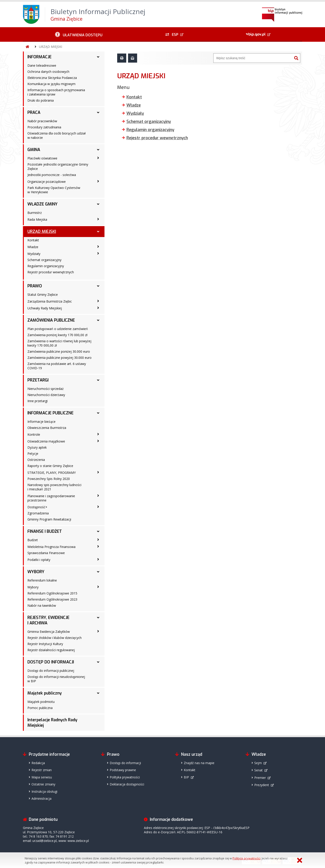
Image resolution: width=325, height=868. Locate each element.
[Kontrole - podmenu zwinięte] (98, 434)
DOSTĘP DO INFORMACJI (51, 662)
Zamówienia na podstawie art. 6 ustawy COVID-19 (57, 366)
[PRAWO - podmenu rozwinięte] (98, 286)
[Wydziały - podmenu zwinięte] (98, 253)
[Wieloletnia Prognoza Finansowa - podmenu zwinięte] (98, 546)
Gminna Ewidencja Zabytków (49, 632)
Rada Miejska (37, 219)
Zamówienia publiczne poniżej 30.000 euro (59, 351)
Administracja (41, 798)
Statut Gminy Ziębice (43, 295)
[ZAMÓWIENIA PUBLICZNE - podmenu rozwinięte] (98, 320)
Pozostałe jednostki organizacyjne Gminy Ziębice (58, 166)
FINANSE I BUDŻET (45, 531)
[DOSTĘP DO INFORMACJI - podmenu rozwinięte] (98, 662)
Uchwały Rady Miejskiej (45, 308)
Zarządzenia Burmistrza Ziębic (50, 301)
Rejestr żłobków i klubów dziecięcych (55, 638)
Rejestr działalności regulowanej (51, 650)
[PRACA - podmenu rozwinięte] (98, 112)
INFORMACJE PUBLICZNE (50, 413)
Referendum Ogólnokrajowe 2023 (52, 599)
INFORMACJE (39, 57)
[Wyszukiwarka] (253, 58)
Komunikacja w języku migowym (51, 84)
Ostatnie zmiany (43, 784)
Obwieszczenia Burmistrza (47, 428)
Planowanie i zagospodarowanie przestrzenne (51, 498)
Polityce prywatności (246, 858)
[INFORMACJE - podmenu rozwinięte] (98, 57)
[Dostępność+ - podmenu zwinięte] (98, 507)
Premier (260, 778)
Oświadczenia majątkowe (46, 441)
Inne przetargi (38, 401)
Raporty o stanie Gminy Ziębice (50, 466)
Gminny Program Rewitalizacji (49, 519)
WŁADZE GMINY (42, 204)
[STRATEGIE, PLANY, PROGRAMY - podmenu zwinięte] (98, 472)
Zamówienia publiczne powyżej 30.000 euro (59, 358)
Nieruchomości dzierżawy (46, 395)
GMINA (34, 150)
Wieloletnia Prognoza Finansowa (51, 547)
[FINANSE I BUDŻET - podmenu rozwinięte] (98, 531)
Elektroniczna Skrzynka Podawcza (52, 78)
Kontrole (34, 434)
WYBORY (36, 572)
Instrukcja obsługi (44, 791)
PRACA (34, 112)
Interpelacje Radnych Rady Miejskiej (52, 723)
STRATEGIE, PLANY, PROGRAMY (52, 473)
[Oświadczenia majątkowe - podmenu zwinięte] (98, 441)
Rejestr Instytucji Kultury (45, 644)
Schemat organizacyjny (44, 260)
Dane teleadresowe (42, 65)
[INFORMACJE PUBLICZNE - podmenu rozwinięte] (98, 413)
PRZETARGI (38, 380)
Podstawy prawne (123, 770)
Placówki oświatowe (42, 158)
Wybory (33, 587)
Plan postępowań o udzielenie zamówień (58, 329)
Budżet (33, 540)
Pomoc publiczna (40, 708)
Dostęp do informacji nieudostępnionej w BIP (56, 679)
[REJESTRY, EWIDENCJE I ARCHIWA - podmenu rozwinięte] (98, 618)
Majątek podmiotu (41, 702)
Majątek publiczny (45, 693)
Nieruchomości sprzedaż (46, 389)
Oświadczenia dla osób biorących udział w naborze (57, 135)
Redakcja (38, 763)
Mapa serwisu (42, 777)
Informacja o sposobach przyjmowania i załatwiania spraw (56, 92)
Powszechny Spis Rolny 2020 (49, 479)
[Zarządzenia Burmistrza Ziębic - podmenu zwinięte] (98, 301)
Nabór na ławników (42, 605)
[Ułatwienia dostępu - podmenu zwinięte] (79, 34)
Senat (258, 770)
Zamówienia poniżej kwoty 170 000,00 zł (57, 335)
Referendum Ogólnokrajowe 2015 (52, 593)
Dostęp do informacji (125, 763)
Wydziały (34, 254)
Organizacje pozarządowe (47, 182)
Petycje (33, 454)
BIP (186, 777)
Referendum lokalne (42, 580)
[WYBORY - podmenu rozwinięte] (98, 572)
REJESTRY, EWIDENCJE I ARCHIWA (48, 620)
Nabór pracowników (42, 121)
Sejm (258, 763)
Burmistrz (35, 213)
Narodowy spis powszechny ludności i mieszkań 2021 (54, 487)
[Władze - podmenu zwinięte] (98, 247)
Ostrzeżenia (36, 460)
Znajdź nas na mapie (199, 763)
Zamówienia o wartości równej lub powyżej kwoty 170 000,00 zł (59, 343)
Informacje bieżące (41, 422)
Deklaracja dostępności (127, 784)
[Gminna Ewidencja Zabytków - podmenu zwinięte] (98, 631)
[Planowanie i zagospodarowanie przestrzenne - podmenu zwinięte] (98, 496)
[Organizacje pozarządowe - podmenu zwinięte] (98, 181)
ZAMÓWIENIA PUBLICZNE (51, 320)
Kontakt (33, 240)
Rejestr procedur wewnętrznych (51, 272)
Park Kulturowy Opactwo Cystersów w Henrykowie (54, 190)
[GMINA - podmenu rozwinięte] (98, 150)
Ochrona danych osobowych (48, 72)
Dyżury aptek (37, 447)
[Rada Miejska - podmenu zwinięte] (98, 219)
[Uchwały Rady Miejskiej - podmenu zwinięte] (98, 308)
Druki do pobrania (41, 100)
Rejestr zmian (42, 770)
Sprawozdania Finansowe (46, 553)
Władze (33, 247)
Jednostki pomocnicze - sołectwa (52, 175)
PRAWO (35, 286)
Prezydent (262, 785)
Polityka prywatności (125, 777)
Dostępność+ (37, 507)
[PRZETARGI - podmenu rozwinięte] (98, 380)
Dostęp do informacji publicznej (51, 671)
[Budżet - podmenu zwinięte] (98, 540)
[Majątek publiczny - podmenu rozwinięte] (98, 693)
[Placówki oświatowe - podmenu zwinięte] (98, 158)
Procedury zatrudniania (44, 127)
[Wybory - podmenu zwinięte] (98, 587)
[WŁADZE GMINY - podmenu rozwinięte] (98, 204)
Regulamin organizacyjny (46, 266)
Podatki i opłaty (39, 560)
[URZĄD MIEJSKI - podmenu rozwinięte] (98, 232)
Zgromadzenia (38, 513)
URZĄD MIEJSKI (51, 47)
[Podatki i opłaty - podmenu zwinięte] (98, 559)
